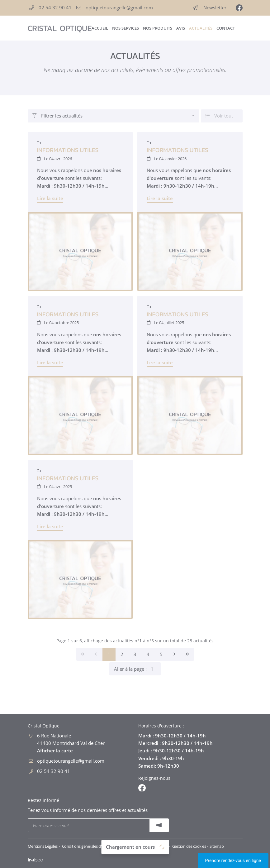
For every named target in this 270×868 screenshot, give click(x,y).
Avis (181, 28)
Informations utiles (68, 150)
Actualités (201, 28)
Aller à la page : (137, 669)
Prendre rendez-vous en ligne (233, 861)
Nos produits (157, 28)
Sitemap (217, 846)
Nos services (125, 28)
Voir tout (219, 116)
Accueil (100, 28)
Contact (225, 28)
